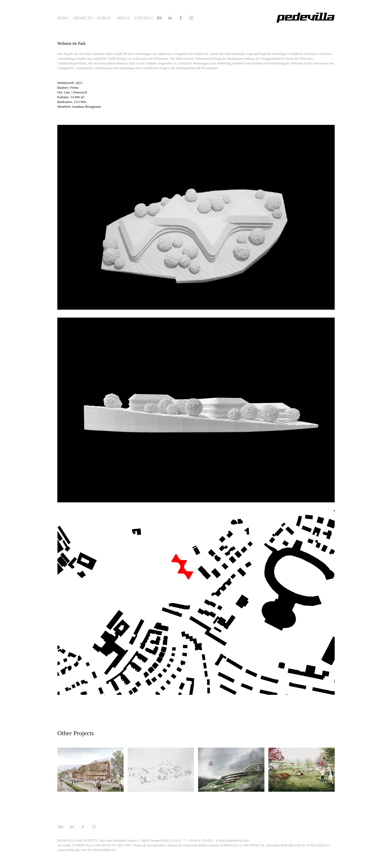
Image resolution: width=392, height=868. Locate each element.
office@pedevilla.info (234, 840)
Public (104, 18)
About (123, 18)
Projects (83, 18)
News (63, 18)
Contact (144, 18)
